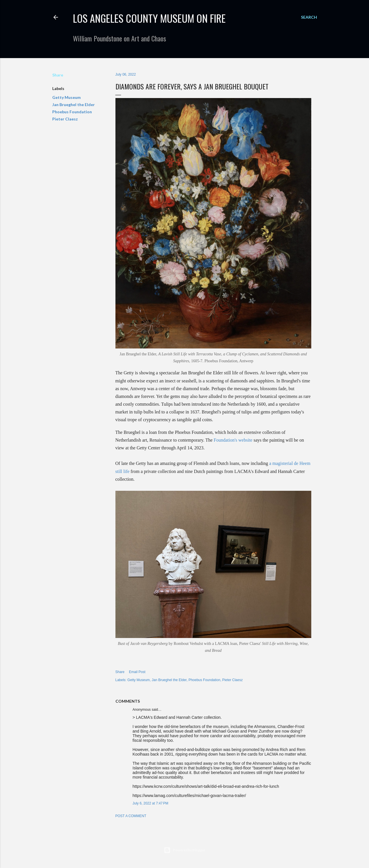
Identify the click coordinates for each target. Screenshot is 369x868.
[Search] (309, 17)
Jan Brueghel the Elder (74, 105)
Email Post (137, 672)
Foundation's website (233, 440)
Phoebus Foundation (72, 112)
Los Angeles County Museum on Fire (149, 18)
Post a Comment (131, 816)
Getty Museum (66, 97)
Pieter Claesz (65, 119)
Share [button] (58, 75)
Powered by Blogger (184, 850)
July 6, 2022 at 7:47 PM (150, 803)
